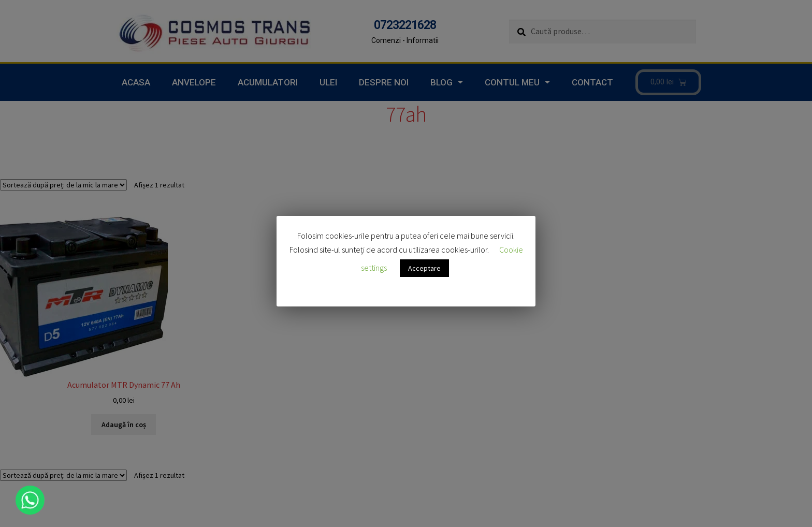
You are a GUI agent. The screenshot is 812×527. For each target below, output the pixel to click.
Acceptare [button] (424, 268)
